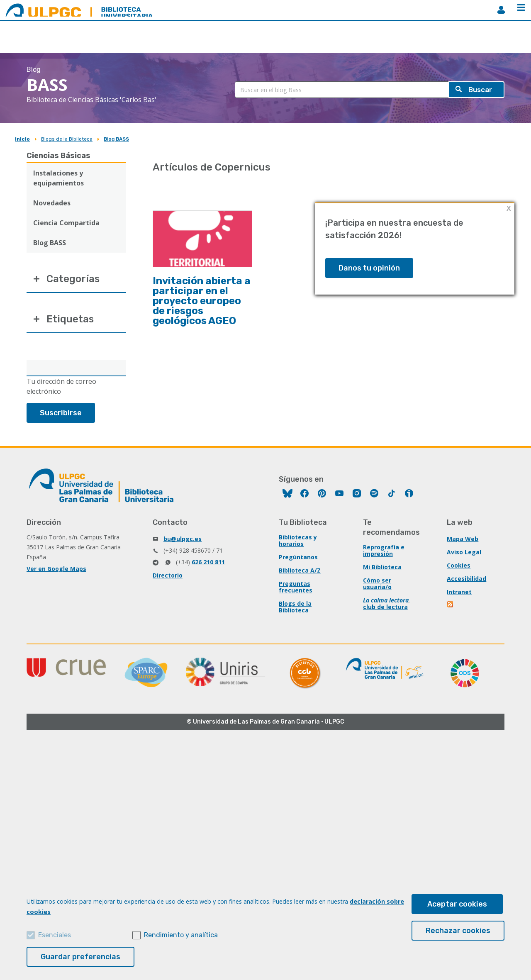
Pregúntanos (298, 558)
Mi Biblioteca (382, 568)
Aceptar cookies (457, 904)
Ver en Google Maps (56, 569)
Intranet (459, 593)
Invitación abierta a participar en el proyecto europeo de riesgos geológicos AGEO (202, 301)
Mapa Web (463, 540)
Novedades (52, 203)
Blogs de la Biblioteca (67, 139)
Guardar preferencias (80, 957)
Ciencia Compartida (66, 223)
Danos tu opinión (369, 268)
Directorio (168, 576)
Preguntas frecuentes (296, 588)
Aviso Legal (464, 553)
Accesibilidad (466, 579)
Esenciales (55, 935)
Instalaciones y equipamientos (58, 178)
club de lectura (385, 608)
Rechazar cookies (458, 931)
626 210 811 (208, 563)
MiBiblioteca (501, 10)
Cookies (459, 566)
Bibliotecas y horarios (298, 541)
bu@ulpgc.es (183, 540)
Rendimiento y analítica (181, 935)
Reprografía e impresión (384, 551)
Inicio (22, 139)
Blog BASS (116, 139)
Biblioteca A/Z (300, 571)
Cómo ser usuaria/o (377, 584)
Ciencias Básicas (58, 156)
